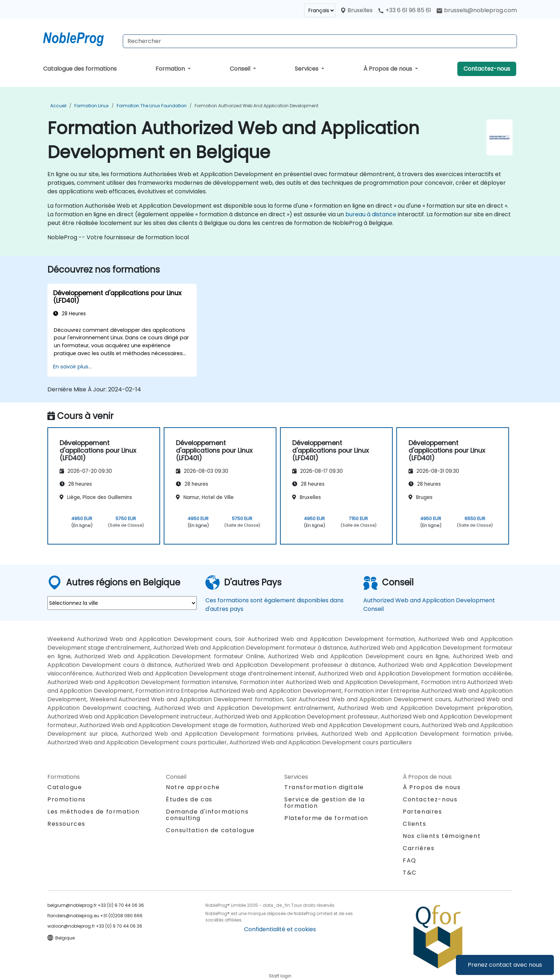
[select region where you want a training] (122, 603)
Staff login (280, 976)
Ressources (66, 824)
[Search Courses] (320, 41)
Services (307, 69)
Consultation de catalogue (210, 830)
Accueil (58, 106)
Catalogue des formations (80, 69)
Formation (171, 69)
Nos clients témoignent (442, 836)
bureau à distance (371, 214)
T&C (410, 873)
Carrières (419, 848)
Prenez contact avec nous (505, 965)
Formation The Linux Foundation (152, 106)
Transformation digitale (324, 787)
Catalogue (65, 787)
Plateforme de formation (326, 818)
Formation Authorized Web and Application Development (256, 106)
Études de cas (189, 799)
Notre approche (193, 787)
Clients (414, 824)
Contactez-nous (487, 69)
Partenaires (423, 812)
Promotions (67, 799)
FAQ (410, 860)
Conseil (241, 69)
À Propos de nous (388, 69)
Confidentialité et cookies (280, 929)
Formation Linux (92, 106)
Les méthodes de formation (94, 812)
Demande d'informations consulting (207, 815)
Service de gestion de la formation (325, 803)
